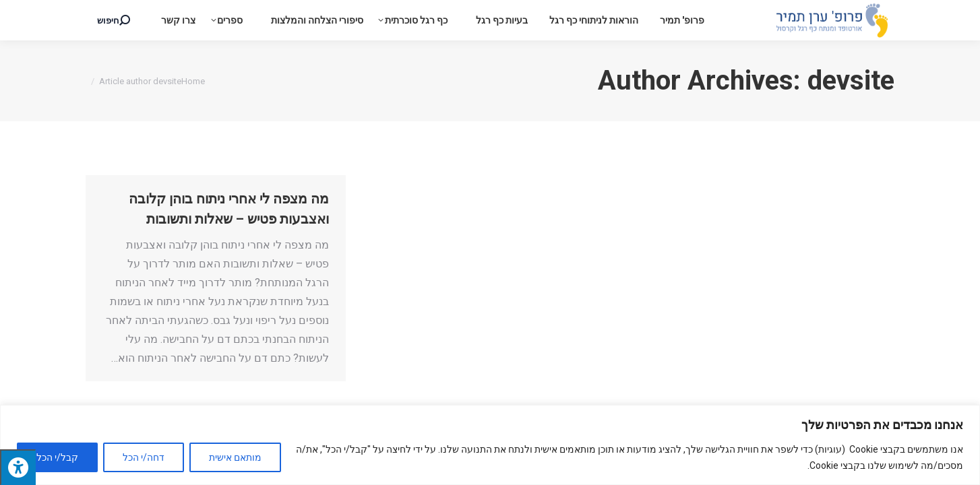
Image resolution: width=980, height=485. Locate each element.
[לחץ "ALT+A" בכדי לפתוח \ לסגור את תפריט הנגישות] (18, 467)
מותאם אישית (235, 457)
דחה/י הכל (144, 457)
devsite (851, 80)
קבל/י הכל (57, 457)
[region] (490, 445)
